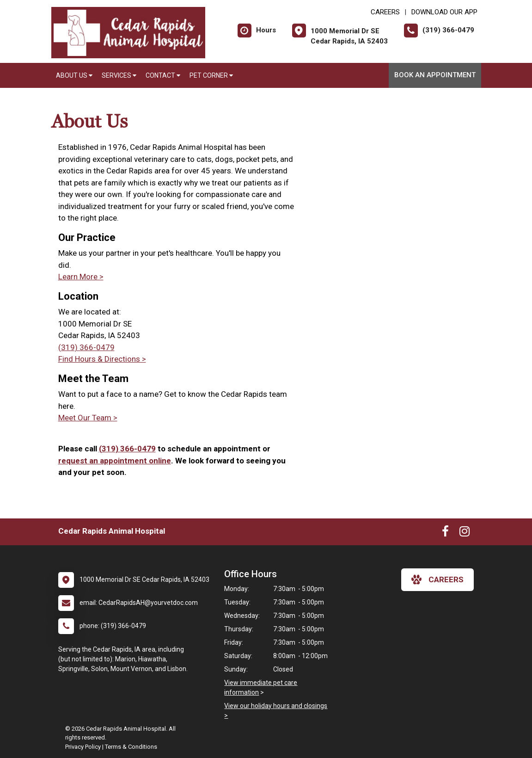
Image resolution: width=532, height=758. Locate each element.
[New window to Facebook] (445, 533)
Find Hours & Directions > (102, 359)
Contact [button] (163, 75)
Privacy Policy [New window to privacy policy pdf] (83, 747)
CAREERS (385, 12)
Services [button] (119, 75)
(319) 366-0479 (86, 347)
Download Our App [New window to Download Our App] (444, 12)
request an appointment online (115, 461)
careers (437, 579)
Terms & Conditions (131, 747)
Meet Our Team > (88, 418)
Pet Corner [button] (211, 75)
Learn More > (81, 277)
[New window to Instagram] (465, 533)
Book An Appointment (435, 75)
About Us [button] (74, 75)
